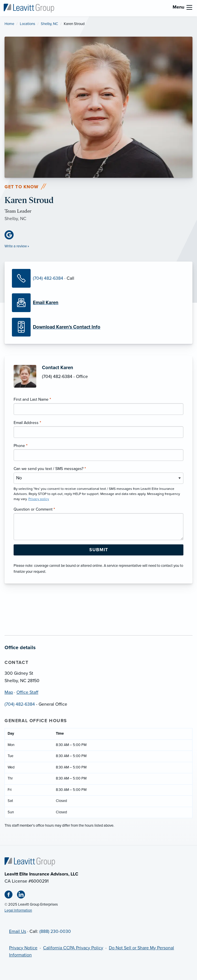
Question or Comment (34, 509)
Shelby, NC (49, 24)
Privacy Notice (23, 948)
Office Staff (27, 692)
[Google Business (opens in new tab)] (11, 235)
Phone (21, 446)
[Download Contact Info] (98, 327)
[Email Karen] (98, 303)
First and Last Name (32, 399)
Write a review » (17, 246)
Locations (27, 24)
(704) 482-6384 (48, 278)
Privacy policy (39, 499)
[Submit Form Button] (98, 550)
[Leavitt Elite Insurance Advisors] (29, 8)
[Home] (30, 861)
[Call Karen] (22, 278)
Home (9, 24)
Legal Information (18, 910)
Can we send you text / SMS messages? (50, 469)
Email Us (18, 931)
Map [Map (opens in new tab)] (9, 692)
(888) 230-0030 (55, 931)
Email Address (27, 423)
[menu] (189, 7)
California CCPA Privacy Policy (73, 948)
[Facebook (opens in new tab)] (11, 896)
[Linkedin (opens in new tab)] (23, 896)
